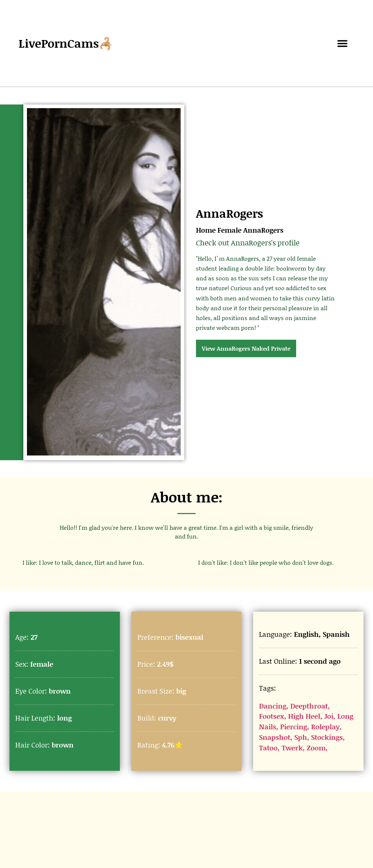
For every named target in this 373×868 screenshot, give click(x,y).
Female (229, 230)
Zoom (316, 748)
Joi (329, 716)
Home (206, 230)
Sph (301, 737)
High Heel (304, 716)
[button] (343, 44)
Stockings (327, 737)
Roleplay (325, 727)
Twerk (292, 748)
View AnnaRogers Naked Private (246, 348)
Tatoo (268, 748)
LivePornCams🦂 (66, 43)
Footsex (272, 716)
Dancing (273, 706)
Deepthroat (309, 706)
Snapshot (275, 737)
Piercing (294, 727)
